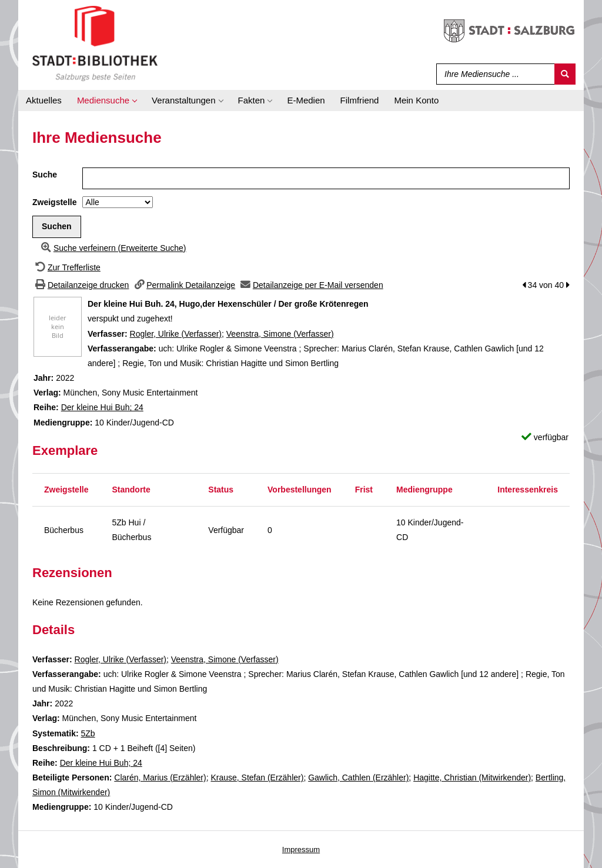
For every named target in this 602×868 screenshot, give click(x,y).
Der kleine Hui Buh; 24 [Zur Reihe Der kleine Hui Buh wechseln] (102, 407)
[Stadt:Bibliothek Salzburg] (95, 43)
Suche (45, 175)
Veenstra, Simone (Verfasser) (280, 334)
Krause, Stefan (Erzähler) (257, 777)
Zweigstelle (54, 202)
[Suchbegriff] (493, 74)
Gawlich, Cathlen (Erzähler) (358, 777)
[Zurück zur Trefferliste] (66, 267)
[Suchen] (565, 74)
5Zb (88, 733)
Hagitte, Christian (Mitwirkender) (472, 777)
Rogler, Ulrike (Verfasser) (176, 334)
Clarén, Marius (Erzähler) (160, 777)
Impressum (301, 849)
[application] (107, 100)
